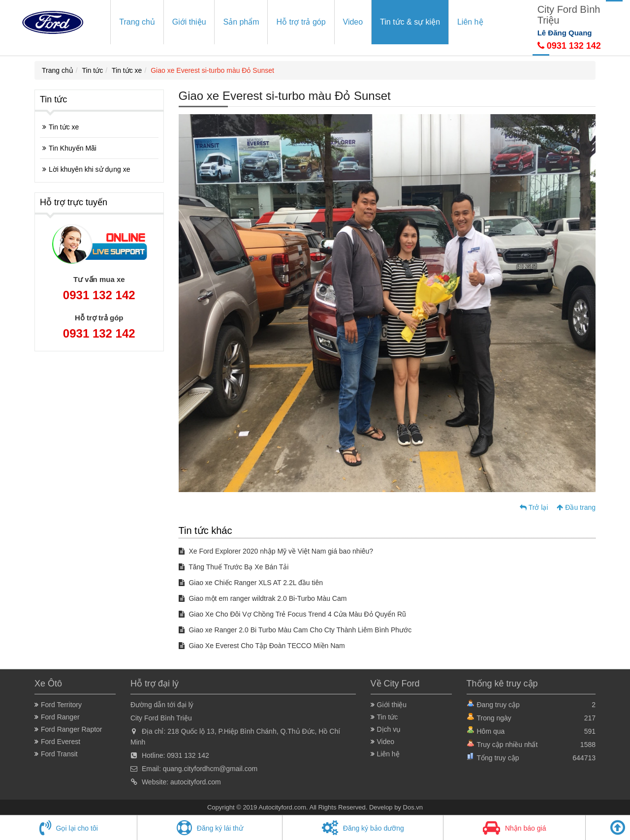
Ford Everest (61, 742)
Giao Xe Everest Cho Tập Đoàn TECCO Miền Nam (262, 646)
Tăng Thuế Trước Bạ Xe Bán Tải (234, 567)
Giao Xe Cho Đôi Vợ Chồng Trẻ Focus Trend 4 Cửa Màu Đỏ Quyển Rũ (292, 614)
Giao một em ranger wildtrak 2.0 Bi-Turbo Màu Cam (263, 598)
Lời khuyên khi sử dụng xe (90, 169)
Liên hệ (470, 22)
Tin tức (93, 70)
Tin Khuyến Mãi (73, 148)
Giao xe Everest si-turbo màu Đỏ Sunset (212, 70)
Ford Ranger (60, 717)
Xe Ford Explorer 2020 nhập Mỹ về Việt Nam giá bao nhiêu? (276, 551)
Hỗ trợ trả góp (301, 22)
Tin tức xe (127, 70)
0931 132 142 (569, 46)
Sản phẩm (241, 22)
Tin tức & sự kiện (410, 22)
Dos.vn (413, 807)
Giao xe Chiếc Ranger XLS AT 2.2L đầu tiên (251, 583)
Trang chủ (137, 22)
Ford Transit (59, 754)
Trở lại (534, 507)
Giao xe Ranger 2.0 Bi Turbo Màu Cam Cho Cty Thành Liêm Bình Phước (295, 630)
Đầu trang (576, 507)
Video (353, 22)
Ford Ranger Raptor (72, 729)
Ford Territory (61, 705)
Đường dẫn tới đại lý (162, 705)
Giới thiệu (189, 22)
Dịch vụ (389, 729)
